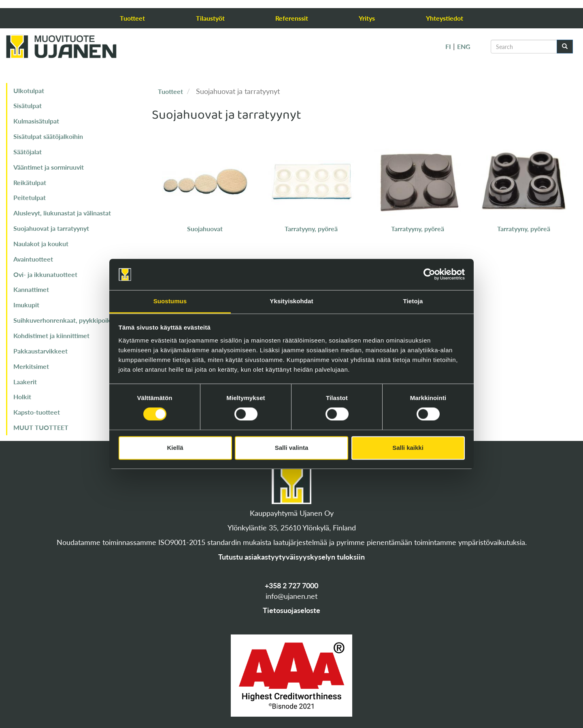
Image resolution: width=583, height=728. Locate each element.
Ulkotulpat (29, 90)
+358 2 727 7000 (291, 585)
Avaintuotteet (33, 259)
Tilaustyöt (210, 18)
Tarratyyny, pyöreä (311, 229)
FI (448, 46)
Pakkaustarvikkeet (40, 351)
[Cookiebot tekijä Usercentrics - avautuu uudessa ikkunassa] (429, 275)
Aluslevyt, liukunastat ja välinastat (62, 213)
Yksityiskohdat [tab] (291, 301)
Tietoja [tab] (413, 301)
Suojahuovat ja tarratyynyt (51, 228)
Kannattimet (31, 289)
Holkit (22, 397)
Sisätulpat (28, 105)
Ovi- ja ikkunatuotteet (45, 274)
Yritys (367, 18)
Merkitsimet (31, 366)
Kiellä (175, 448)
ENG (464, 46)
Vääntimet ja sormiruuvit (49, 167)
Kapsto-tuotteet (37, 412)
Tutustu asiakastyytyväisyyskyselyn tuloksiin (291, 557)
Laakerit (25, 382)
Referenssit (292, 18)
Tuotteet (132, 18)
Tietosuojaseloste (291, 610)
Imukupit (26, 305)
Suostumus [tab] (170, 301)
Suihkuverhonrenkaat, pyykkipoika (64, 320)
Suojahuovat (205, 229)
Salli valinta (292, 448)
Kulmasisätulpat (36, 121)
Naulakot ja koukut (41, 244)
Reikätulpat (30, 182)
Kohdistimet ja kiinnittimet (51, 335)
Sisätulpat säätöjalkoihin (48, 136)
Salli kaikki (408, 448)
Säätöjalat (28, 152)
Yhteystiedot (445, 18)
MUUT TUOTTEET (41, 427)
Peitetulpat (30, 197)
